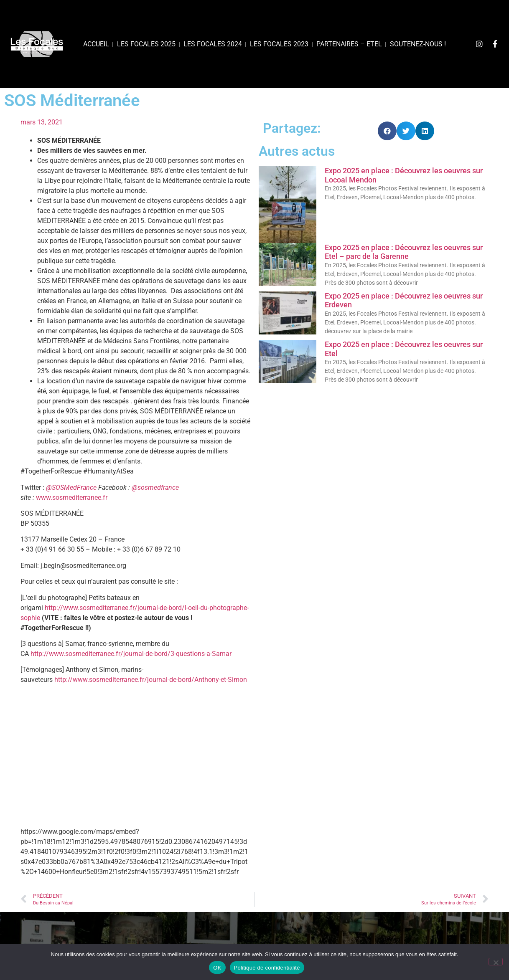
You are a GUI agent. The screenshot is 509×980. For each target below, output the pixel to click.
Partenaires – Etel (349, 44)
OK (217, 968)
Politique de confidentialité (267, 968)
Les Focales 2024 (213, 44)
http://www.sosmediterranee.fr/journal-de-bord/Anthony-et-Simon (151, 680)
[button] (387, 131)
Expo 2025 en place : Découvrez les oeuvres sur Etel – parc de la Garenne (404, 252)
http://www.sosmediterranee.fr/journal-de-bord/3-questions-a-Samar (131, 654)
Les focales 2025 (146, 44)
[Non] (496, 962)
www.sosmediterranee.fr (72, 498)
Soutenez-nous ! (418, 44)
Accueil (96, 44)
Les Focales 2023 (279, 44)
